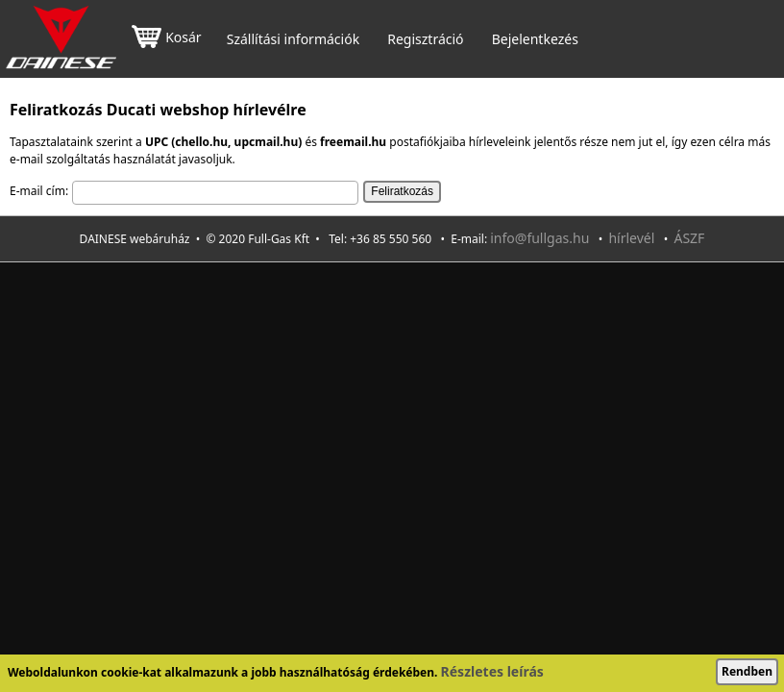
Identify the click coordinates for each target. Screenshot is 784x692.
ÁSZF (689, 238)
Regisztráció (425, 39)
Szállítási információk (293, 39)
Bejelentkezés (535, 39)
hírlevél (631, 238)
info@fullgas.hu (539, 238)
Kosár (166, 39)
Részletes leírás (492, 671)
